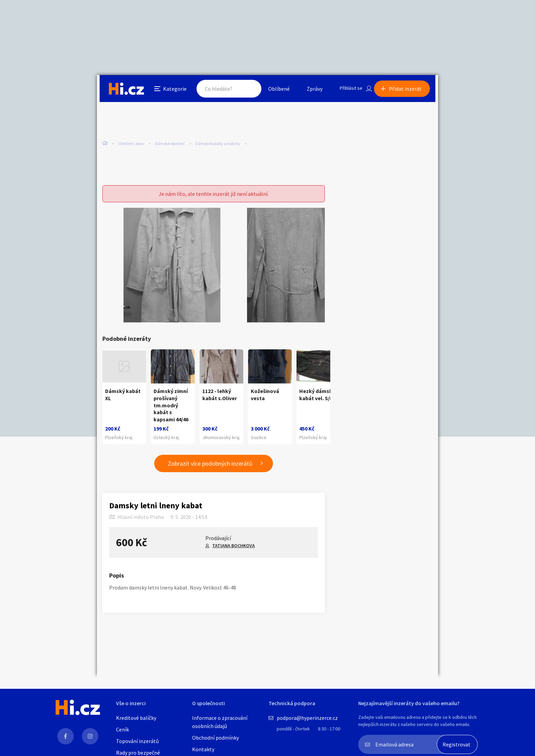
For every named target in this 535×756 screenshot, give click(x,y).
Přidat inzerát (408, 90)
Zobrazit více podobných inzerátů (210, 467)
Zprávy (308, 90)
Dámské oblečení (170, 143)
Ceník (122, 729)
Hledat (243, 90)
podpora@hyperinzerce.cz (307, 718)
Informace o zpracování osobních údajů (220, 722)
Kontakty (203, 749)
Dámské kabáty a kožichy (218, 143)
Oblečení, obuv (131, 143)
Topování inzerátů (138, 741)
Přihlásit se (346, 90)
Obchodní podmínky (215, 738)
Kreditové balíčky (136, 718)
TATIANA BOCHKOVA (234, 549)
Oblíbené (272, 90)
